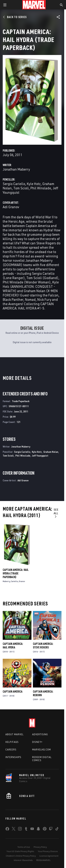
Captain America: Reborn (43, 693)
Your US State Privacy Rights (20, 851)
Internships (13, 757)
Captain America (13, 691)
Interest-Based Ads (23, 860)
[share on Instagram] (20, 829)
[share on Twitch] (51, 829)
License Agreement (49, 856)
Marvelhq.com (41, 750)
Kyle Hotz (34, 184)
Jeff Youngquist (40, 456)
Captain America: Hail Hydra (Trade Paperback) (16, 573)
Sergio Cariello (14, 184)
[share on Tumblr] (26, 829)
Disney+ (37, 742)
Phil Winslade (41, 188)
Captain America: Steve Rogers (43, 646)
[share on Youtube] (32, 829)
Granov (22, 581)
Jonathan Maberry (16, 169)
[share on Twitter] (14, 829)
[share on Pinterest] (45, 829)
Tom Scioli (21, 188)
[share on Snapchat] (38, 829)
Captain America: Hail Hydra (13, 646)
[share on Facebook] (7, 830)
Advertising (40, 734)
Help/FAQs (12, 742)
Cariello (14, 581)
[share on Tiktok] (57, 829)
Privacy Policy (40, 847)
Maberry (6, 581)
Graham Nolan (51, 452)
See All (56, 513)
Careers (11, 750)
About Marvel (14, 734)
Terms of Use (24, 847)
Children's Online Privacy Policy (21, 856)
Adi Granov (11, 207)
